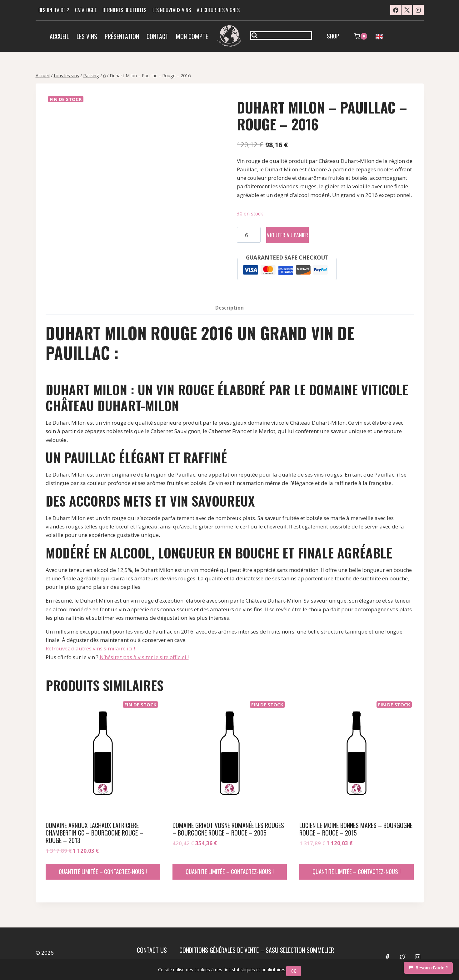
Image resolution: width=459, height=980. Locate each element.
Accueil (59, 36)
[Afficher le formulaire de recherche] (281, 35)
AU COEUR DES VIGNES (218, 10)
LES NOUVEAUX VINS (172, 10)
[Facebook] (396, 10)
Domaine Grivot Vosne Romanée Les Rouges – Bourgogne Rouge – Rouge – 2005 (228, 829)
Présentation (122, 36)
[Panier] (361, 36)
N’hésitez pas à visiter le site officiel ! (144, 657)
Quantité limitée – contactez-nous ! (103, 871)
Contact (157, 36)
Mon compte (192, 36)
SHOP (333, 36)
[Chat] (428, 968)
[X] (407, 10)
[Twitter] (402, 957)
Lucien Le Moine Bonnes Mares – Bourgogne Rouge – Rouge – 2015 (356, 829)
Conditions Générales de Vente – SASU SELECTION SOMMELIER (257, 950)
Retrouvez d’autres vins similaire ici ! (90, 648)
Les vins (87, 36)
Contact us (152, 950)
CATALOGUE (86, 10)
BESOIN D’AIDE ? (54, 10)
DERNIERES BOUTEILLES (124, 10)
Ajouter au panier (296, 235)
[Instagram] (418, 10)
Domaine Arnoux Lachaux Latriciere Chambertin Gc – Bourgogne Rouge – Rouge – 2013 (94, 833)
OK (295, 971)
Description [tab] (229, 308)
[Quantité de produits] (249, 235)
